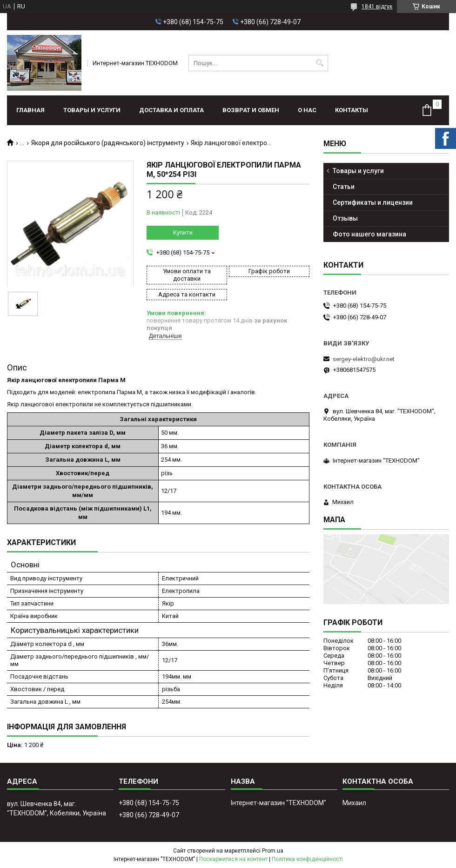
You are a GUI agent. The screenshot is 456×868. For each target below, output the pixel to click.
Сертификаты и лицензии (373, 202)
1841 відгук (377, 7)
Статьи (344, 187)
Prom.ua (273, 851)
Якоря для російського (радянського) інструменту (108, 143)
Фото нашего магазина (369, 234)
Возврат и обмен (251, 110)
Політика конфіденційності (307, 859)
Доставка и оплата (171, 110)
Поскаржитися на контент (233, 859)
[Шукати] (320, 63)
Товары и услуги (92, 110)
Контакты (352, 110)
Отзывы (345, 218)
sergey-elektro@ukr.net (364, 359)
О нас (307, 110)
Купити (183, 232)
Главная (30, 110)
